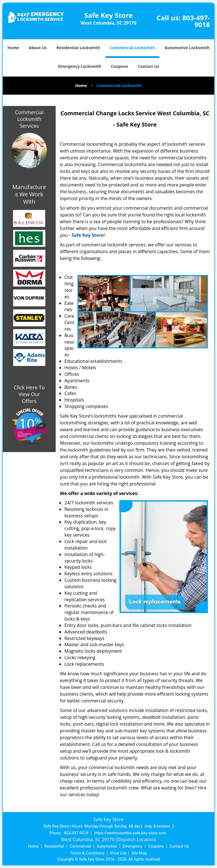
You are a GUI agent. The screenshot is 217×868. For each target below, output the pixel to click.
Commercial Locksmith (132, 48)
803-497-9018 (196, 21)
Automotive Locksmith (187, 48)
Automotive (107, 846)
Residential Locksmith (78, 48)
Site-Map (139, 853)
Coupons (119, 66)
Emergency (132, 846)
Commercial (80, 846)
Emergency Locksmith (80, 66)
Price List (118, 853)
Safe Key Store (88, 235)
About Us (38, 48)
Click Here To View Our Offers (29, 394)
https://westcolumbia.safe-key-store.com (130, 833)
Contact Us (148, 66)
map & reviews (158, 826)
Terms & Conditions (87, 853)
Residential (54, 846)
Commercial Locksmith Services (29, 119)
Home (13, 48)
